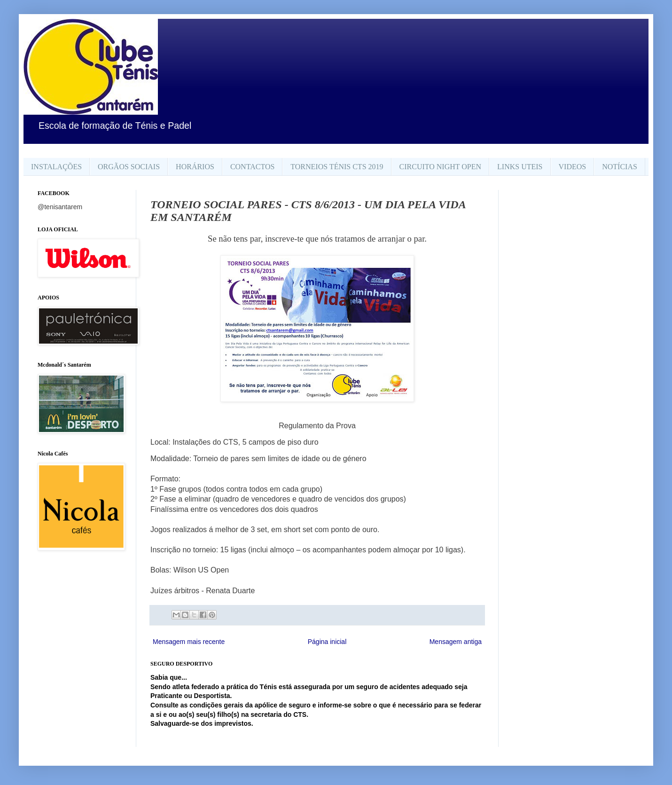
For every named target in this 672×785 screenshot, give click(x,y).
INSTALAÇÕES (56, 167)
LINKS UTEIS (520, 167)
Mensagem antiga (456, 642)
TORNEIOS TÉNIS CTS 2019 (337, 167)
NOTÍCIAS (620, 167)
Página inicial (327, 642)
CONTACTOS (252, 167)
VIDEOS (573, 167)
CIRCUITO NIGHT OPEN (441, 167)
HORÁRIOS (195, 167)
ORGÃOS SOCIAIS (129, 167)
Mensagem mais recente (189, 642)
